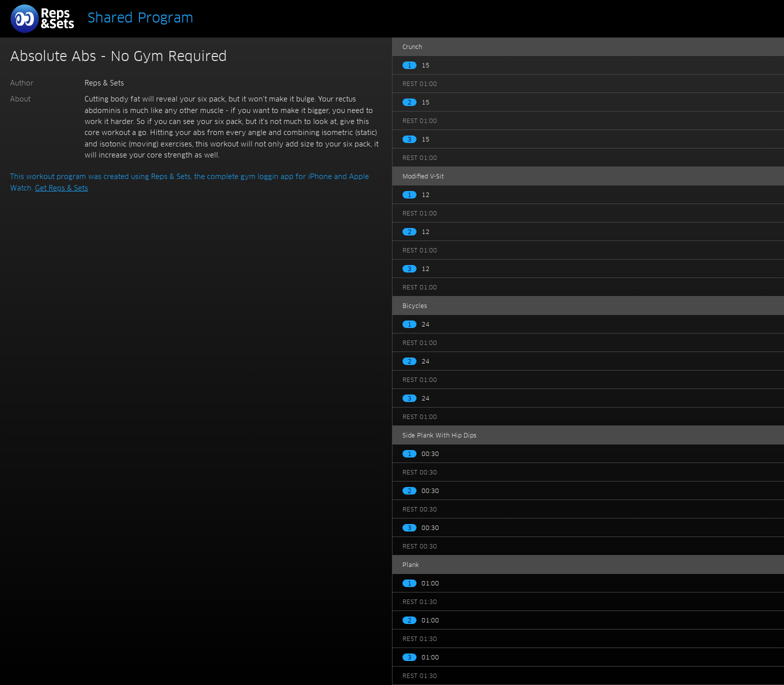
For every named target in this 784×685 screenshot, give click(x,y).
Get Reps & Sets (61, 188)
